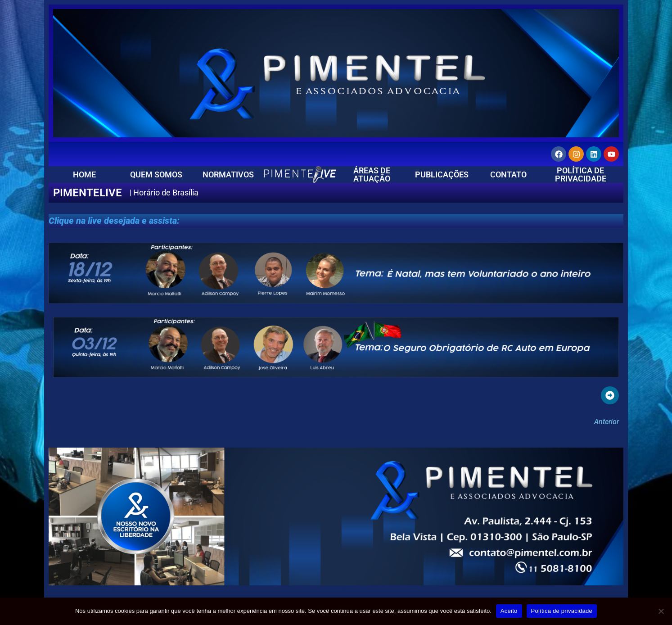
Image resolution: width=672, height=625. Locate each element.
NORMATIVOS (228, 174)
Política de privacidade (562, 611)
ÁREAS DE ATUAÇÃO (372, 174)
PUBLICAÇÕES (442, 174)
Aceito (509, 611)
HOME (84, 174)
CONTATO (508, 174)
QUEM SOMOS (156, 174)
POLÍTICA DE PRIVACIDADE (581, 174)
